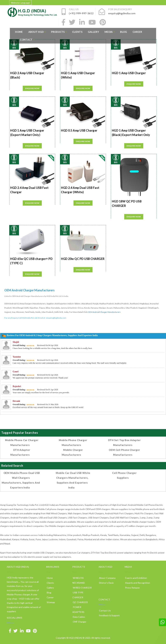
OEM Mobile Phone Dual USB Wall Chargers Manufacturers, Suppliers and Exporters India (21, 480)
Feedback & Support (109, 615)
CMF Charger (79, 622)
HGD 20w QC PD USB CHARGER (83, 259)
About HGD (37, 32)
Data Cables (79, 617)
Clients (77, 32)
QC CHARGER (80, 602)
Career (137, 32)
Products (59, 32)
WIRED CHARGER (82, 588)
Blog (124, 32)
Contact (27, 40)
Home (19, 32)
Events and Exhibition (136, 578)
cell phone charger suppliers (124, 475)
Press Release (132, 588)
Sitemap (51, 602)
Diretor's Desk (106, 583)
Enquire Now (32, 88)
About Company (107, 578)
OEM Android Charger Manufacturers (104, 312)
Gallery (93, 32)
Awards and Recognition (137, 583)
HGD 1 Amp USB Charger (129, 73)
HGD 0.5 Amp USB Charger (79, 130)
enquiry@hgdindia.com (56, 318)
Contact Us (105, 611)
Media (110, 32)
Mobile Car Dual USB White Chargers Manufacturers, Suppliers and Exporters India (73, 480)
